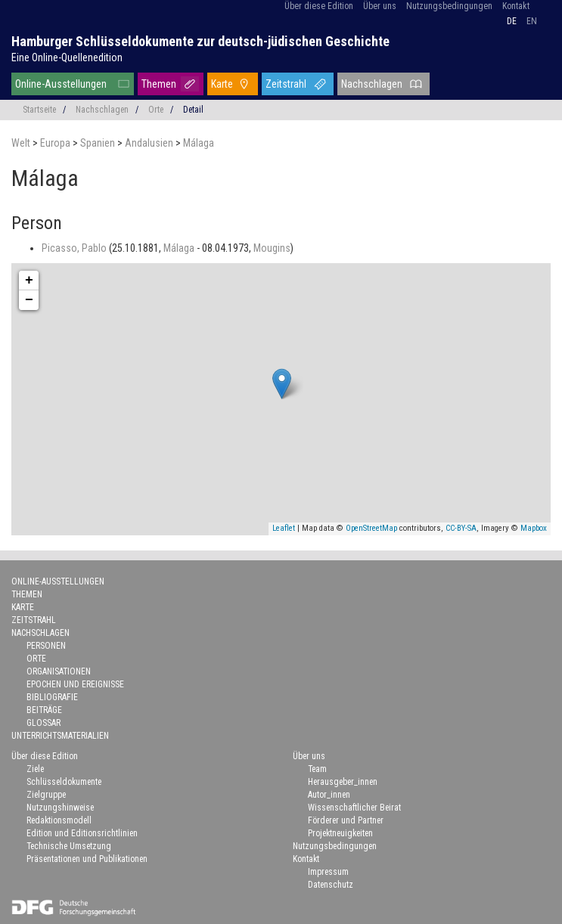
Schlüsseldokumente (64, 782)
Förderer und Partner (346, 820)
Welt (22, 143)
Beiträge (44, 710)
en (532, 21)
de (512, 21)
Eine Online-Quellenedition (67, 57)
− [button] (29, 300)
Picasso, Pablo (75, 248)
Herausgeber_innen (343, 782)
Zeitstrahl (286, 84)
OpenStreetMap (371, 528)
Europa (56, 143)
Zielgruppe (46, 795)
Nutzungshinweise (60, 808)
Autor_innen (329, 795)
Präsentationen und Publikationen (87, 859)
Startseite (39, 110)
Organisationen (59, 671)
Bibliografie (52, 697)
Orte (156, 110)
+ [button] (29, 281)
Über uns (380, 6)
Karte (222, 84)
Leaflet (284, 528)
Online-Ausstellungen (61, 84)
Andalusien (150, 143)
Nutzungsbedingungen (449, 6)
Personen (46, 646)
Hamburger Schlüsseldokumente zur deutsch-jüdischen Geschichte (200, 41)
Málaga (199, 143)
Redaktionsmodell (59, 820)
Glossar (43, 723)
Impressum (328, 872)
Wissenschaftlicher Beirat (354, 808)
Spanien (99, 143)
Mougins (272, 248)
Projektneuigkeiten (340, 833)
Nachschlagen (372, 84)
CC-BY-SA (461, 528)
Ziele (35, 769)
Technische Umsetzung (69, 846)
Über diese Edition (319, 6)
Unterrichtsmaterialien (60, 736)
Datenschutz (331, 885)
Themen (159, 84)
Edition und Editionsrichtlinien (82, 833)
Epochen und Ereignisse (75, 684)
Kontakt (516, 6)
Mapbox (534, 528)
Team (317, 769)
